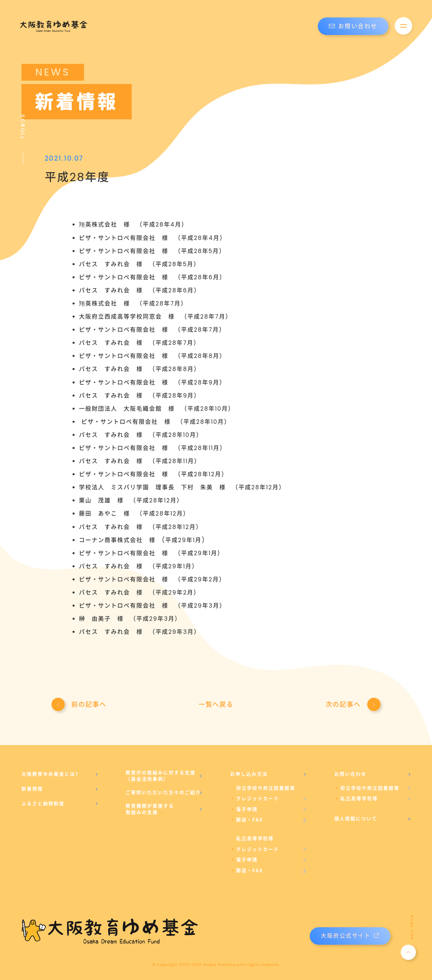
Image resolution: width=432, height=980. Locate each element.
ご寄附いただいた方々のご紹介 (163, 792)
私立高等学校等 (359, 799)
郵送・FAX (250, 820)
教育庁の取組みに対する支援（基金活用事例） (161, 776)
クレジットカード (258, 799)
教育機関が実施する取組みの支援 (150, 809)
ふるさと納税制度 (43, 804)
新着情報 (32, 789)
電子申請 (247, 809)
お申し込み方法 (249, 774)
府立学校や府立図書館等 (370, 788)
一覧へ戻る (216, 704)
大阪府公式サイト (350, 936)
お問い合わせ (353, 26)
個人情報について (356, 819)
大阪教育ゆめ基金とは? (50, 774)
